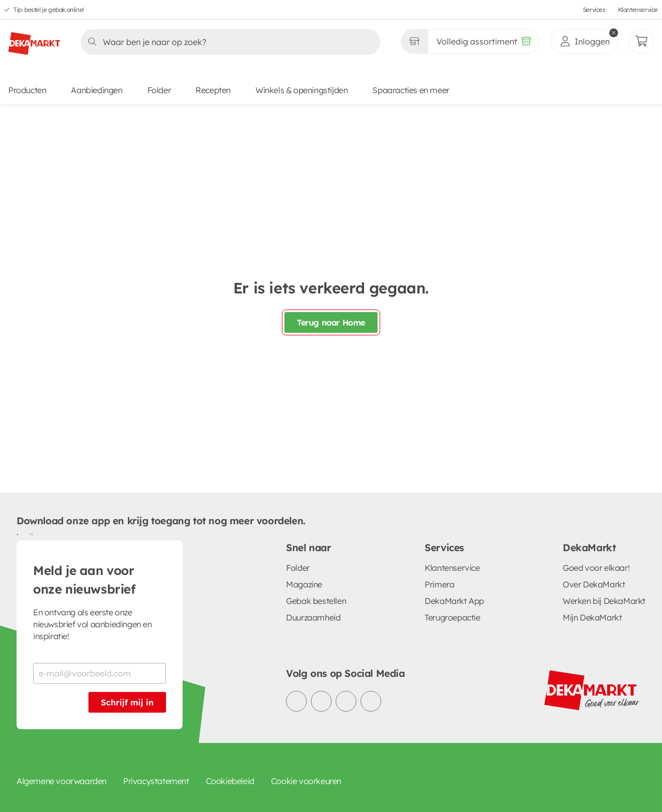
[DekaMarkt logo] (34, 39)
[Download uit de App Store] (29, 534)
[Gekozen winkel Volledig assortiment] (414, 41)
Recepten (213, 90)
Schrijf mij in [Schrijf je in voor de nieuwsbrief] (127, 702)
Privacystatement (156, 781)
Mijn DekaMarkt (592, 617)
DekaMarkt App (454, 601)
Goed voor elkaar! (596, 568)
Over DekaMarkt (594, 584)
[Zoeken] (227, 42)
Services (594, 10)
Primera (439, 584)
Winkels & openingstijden (302, 90)
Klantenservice (638, 10)
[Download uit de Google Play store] (21, 534)
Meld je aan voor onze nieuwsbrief (84, 580)
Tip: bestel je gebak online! (49, 10)
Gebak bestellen (316, 601)
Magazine (304, 584)
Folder (159, 90)
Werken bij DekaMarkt (604, 601)
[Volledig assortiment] (484, 41)
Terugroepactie (452, 617)
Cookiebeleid (230, 781)
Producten (27, 90)
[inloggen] (584, 41)
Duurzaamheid (313, 617)
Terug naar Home (331, 322)
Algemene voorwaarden (62, 781)
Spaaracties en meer (411, 90)
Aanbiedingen (96, 90)
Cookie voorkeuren (306, 781)
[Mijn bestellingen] (641, 41)
